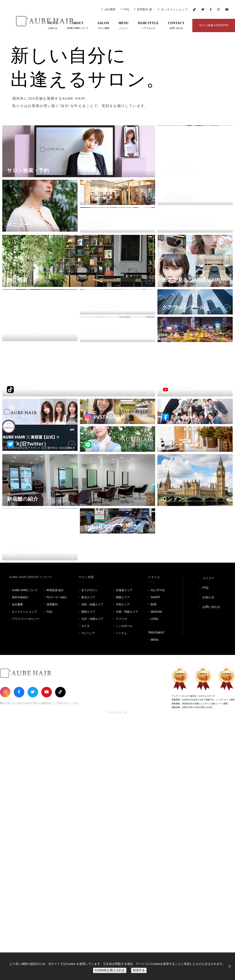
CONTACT (176, 26)
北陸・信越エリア (92, 863)
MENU (124, 26)
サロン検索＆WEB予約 (214, 25)
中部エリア (123, 863)
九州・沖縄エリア (92, 877)
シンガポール (124, 885)
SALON (103, 26)
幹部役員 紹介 (55, 849)
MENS (155, 898)
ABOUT (78, 26)
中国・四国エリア (127, 870)
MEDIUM (156, 870)
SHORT (155, 856)
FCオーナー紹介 (57, 856)
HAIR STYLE (148, 26)
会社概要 (109, 9)
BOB (153, 863)
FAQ (125, 9)
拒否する (139, 970)
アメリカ (121, 877)
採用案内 (141, 9)
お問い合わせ (211, 865)
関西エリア (88, 870)
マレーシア (88, 892)
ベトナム (121, 892)
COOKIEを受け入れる (110, 970)
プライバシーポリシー (26, 877)
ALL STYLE (158, 849)
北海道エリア (124, 849)
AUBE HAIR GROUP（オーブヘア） (39, 21)
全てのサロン (90, 849)
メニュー (208, 836)
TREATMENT (156, 891)
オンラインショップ (173, 10)
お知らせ (208, 856)
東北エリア (88, 856)
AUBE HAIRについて (25, 849)
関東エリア (123, 856)
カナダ (85, 885)
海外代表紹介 (20, 856)
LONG (154, 877)
